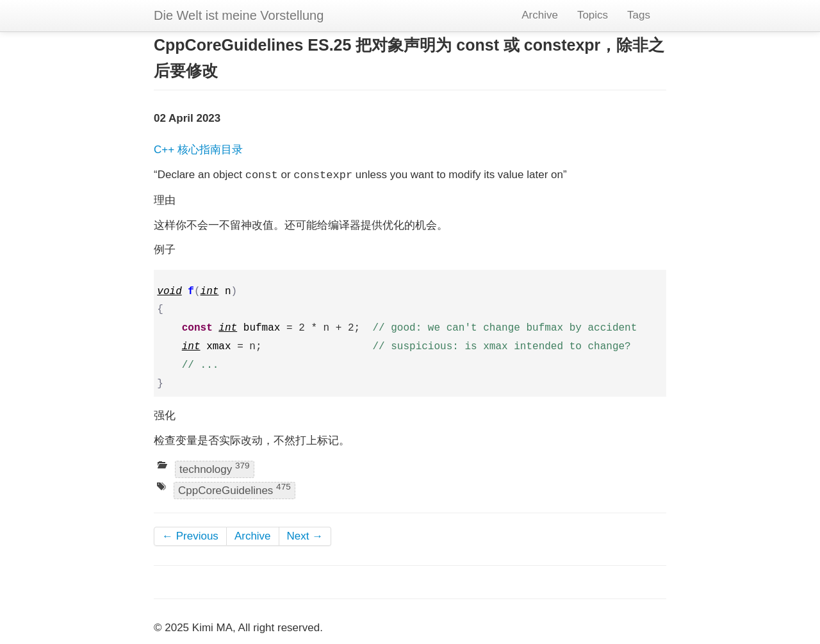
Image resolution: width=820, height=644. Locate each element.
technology (215, 468)
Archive (540, 15)
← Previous (190, 536)
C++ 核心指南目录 (198, 150)
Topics (593, 15)
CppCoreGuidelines (234, 490)
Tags (639, 15)
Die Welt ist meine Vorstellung (239, 15)
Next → (305, 536)
